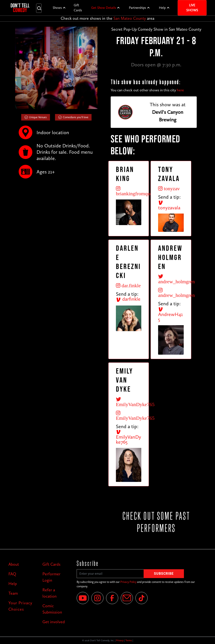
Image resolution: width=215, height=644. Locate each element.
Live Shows (192, 8)
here (180, 90)
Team (13, 593)
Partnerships (137, 8)
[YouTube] (83, 598)
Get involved (54, 622)
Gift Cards (78, 8)
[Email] (127, 598)
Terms (129, 640)
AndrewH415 (170, 315)
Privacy (120, 640)
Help (162, 8)
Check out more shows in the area (107, 18)
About (14, 564)
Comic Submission (52, 609)
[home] (20, 8)
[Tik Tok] (142, 598)
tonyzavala (169, 205)
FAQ (12, 574)
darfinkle (128, 299)
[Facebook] (112, 598)
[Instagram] (97, 598)
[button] (59, 8)
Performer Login (51, 577)
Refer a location (50, 593)
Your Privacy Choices (20, 606)
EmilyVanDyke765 (128, 437)
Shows (57, 8)
